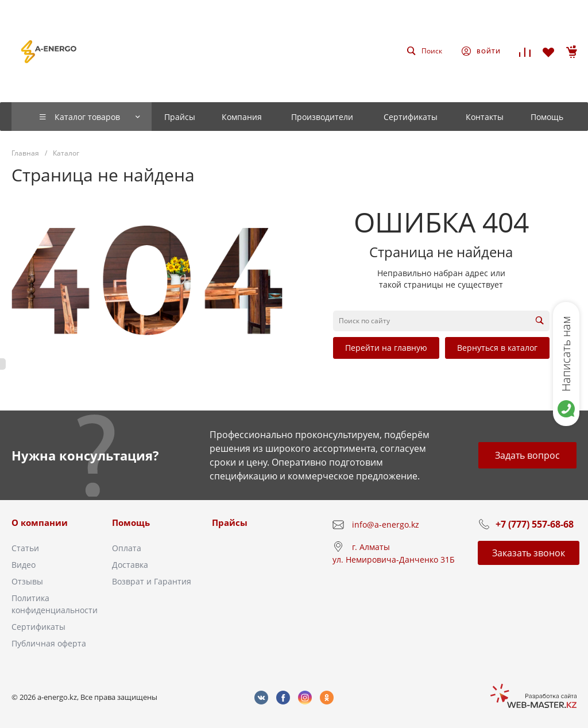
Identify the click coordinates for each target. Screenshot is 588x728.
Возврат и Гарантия (152, 581)
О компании (40, 522)
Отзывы (27, 581)
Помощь (131, 522)
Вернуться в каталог (497, 348)
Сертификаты (38, 627)
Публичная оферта (49, 643)
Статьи (25, 548)
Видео (24, 565)
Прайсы (230, 522)
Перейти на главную (386, 348)
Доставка (130, 565)
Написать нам (566, 354)
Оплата (127, 548)
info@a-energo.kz (386, 524)
